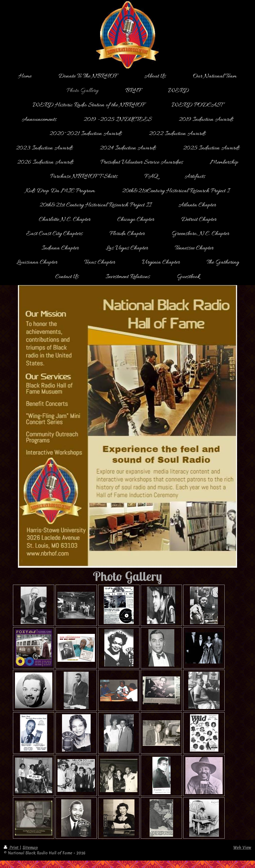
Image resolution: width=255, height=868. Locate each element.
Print (12, 847)
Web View (242, 847)
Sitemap (30, 847)
